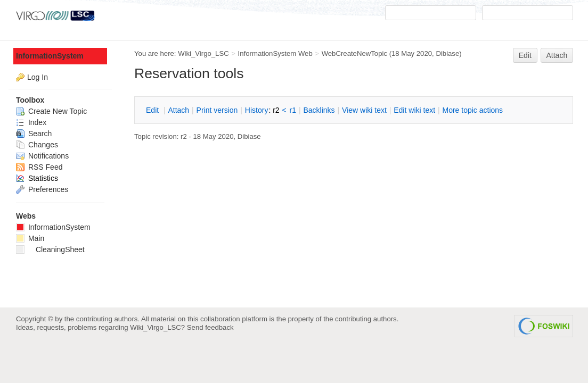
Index (31, 122)
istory (257, 110)
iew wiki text (364, 110)
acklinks (319, 110)
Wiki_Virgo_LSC (203, 53)
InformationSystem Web (275, 53)
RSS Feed (39, 167)
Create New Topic (51, 111)
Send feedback (210, 327)
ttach (178, 110)
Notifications (42, 156)
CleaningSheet (50, 249)
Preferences (42, 189)
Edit (525, 55)
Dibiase (447, 53)
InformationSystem (50, 56)
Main (30, 238)
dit (153, 110)
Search (34, 134)
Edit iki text (414, 110)
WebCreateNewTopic (354, 53)
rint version (217, 110)
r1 (293, 110)
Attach (557, 55)
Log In (38, 77)
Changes (37, 145)
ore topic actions (472, 110)
